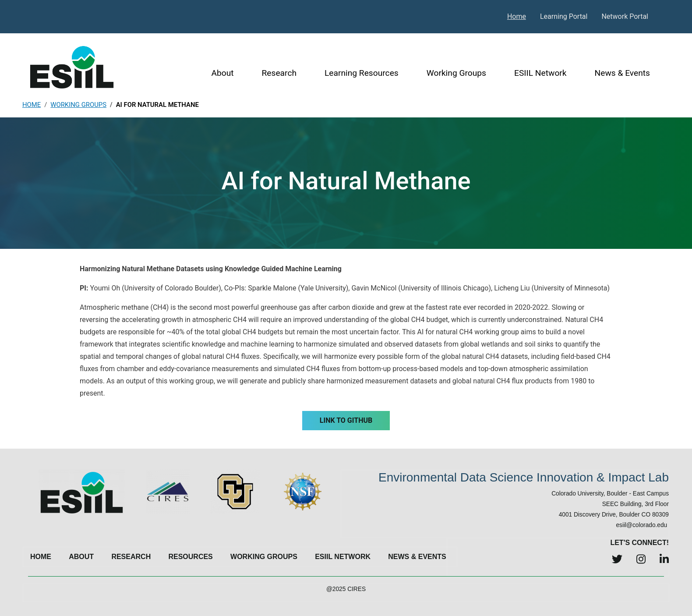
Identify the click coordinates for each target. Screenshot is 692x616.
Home (517, 16)
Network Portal (625, 16)
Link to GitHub (346, 420)
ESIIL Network (540, 73)
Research (279, 73)
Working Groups (456, 73)
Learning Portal (564, 16)
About (222, 73)
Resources (190, 557)
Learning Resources (362, 73)
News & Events (622, 73)
